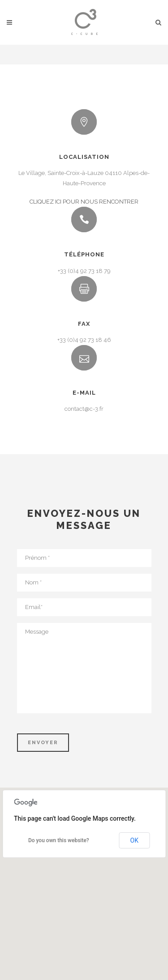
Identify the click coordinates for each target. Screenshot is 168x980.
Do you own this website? (59, 840)
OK (134, 840)
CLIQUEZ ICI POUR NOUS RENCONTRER (84, 202)
